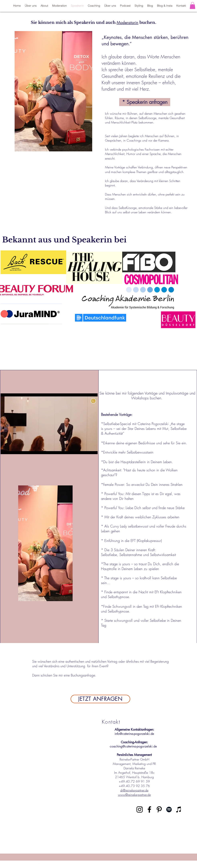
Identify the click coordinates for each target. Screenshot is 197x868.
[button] (192, 6)
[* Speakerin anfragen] (145, 102)
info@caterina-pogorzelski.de (134, 734)
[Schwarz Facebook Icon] (149, 809)
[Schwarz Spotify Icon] (169, 809)
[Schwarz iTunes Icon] (179, 809)
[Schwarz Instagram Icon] (140, 809)
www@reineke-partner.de (134, 795)
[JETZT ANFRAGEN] (100, 699)
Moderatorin (127, 22)
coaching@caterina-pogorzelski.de (133, 746)
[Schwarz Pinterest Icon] (159, 809)
